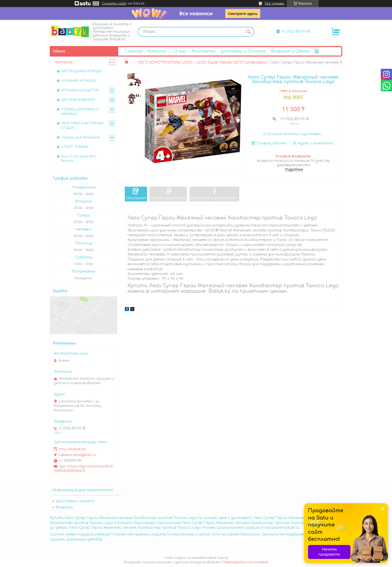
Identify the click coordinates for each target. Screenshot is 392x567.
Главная (133, 51)
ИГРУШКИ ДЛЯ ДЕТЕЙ (80, 90)
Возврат (64, 507)
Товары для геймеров (80, 137)
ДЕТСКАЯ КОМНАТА (78, 100)
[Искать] (248, 32)
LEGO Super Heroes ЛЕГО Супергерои (231, 62)
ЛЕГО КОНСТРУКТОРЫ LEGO (165, 62)
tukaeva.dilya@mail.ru (77, 455)
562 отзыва (274, 4)
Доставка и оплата (75, 501)
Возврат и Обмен (290, 51)
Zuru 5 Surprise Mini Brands (79, 159)
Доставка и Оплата (243, 51)
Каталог (157, 51)
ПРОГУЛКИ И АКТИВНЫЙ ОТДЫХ (82, 126)
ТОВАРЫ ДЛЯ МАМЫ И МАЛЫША (80, 112)
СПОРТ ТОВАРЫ (75, 147)
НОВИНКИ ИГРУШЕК (79, 81)
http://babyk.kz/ (72, 449)
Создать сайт (114, 4)
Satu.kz (223, 558)
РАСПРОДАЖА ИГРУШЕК (82, 71)
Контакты (203, 51)
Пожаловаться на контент (246, 562)
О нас (180, 51)
